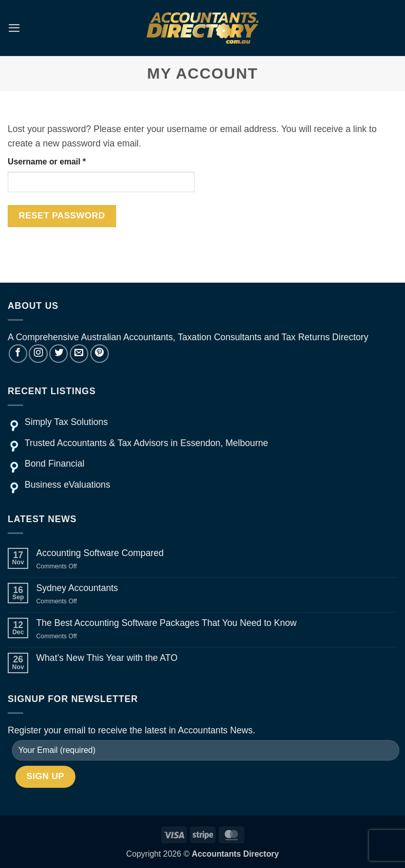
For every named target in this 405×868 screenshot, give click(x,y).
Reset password (62, 216)
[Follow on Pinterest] (100, 354)
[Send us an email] (79, 354)
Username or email (64, 161)
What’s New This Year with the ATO (107, 658)
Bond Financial (54, 464)
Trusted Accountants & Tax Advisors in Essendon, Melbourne (146, 443)
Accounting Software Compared (100, 553)
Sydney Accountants (77, 588)
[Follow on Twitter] (59, 354)
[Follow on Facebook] (18, 354)
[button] (15, 28)
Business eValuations (67, 485)
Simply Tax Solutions (66, 422)
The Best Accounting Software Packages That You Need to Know (166, 623)
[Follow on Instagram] (38, 354)
